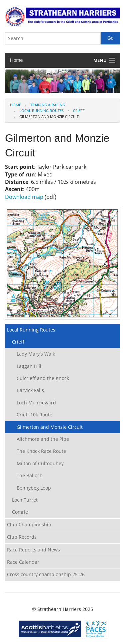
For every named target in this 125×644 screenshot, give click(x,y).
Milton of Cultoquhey (40, 463)
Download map (24, 197)
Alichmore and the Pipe (43, 439)
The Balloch (30, 475)
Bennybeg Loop (34, 488)
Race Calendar (23, 562)
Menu (100, 60)
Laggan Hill (29, 366)
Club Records (22, 537)
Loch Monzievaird (36, 403)
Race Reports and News (33, 550)
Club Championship (29, 525)
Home (16, 60)
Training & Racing (48, 105)
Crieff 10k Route (34, 415)
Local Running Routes (41, 110)
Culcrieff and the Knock (43, 378)
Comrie (20, 512)
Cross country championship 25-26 (46, 574)
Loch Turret (25, 500)
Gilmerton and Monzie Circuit (50, 427)
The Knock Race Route (41, 451)
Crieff (79, 110)
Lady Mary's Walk (36, 354)
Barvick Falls (30, 390)
